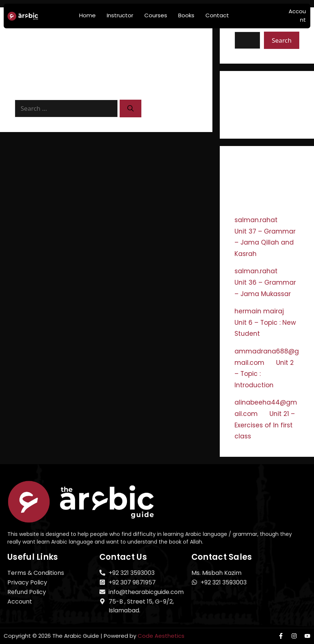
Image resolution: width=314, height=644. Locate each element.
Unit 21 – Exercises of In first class (265, 425)
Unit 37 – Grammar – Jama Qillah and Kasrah (265, 243)
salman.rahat (256, 220)
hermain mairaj (259, 311)
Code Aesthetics (161, 636)
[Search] (130, 108)
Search (282, 40)
